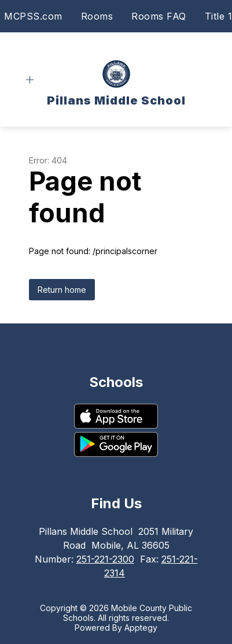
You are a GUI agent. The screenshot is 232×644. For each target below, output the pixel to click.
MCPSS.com (33, 16)
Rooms (97, 16)
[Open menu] (30, 80)
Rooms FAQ (159, 16)
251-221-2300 (105, 559)
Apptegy (141, 628)
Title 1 (219, 16)
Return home (62, 290)
